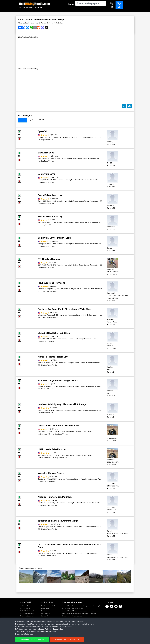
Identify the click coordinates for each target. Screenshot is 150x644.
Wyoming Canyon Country (51, 473)
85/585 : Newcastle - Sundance (54, 333)
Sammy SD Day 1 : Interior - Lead (54, 238)
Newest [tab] (23, 120)
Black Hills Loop (46, 153)
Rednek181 (42, 289)
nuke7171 (41, 410)
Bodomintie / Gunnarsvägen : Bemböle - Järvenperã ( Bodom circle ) (80, 615)
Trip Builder (45, 611)
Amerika (58, 137)
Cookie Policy (58, 641)
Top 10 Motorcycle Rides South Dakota (49, 23)
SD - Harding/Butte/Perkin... (49, 291)
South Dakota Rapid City (50, 216)
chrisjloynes (67, 631)
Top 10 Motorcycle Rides (49, 606)
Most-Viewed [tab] (44, 120)
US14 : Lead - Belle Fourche (52, 449)
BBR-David (42, 265)
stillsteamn (42, 315)
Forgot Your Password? (28, 613)
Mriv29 (40, 159)
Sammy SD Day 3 (47, 174)
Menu (71, 4)
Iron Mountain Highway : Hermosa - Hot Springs (62, 404)
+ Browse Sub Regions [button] (26, 23)
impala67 (66, 606)
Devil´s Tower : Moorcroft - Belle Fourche (58, 426)
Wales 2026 (82, 618)
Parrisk (40, 527)
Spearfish (43, 131)
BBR (84, 623)
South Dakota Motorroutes (87, 137)
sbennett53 (42, 431)
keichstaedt (66, 618)
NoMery (41, 137)
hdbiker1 (41, 363)
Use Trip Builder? (25, 608)
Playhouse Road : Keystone (52, 283)
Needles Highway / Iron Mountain (55, 497)
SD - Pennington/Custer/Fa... (48, 556)
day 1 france (82, 631)
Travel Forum (45, 608)
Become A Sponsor (26, 616)
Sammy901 (42, 180)
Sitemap (39, 641)
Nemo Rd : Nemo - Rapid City (53, 357)
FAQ (21, 618)
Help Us (44, 618)
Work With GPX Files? (27, 611)
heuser (40, 339)
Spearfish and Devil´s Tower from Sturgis (58, 521)
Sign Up (119, 5)
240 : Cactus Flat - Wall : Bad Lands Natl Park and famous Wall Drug (69, 546)
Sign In (112, 5)
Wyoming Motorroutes (84, 339)
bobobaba (66, 623)
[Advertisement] (75, 53)
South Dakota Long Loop (50, 195)
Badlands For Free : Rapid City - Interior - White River (64, 309)
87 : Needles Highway (49, 259)
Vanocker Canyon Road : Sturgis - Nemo (58, 380)
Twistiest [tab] (55, 120)
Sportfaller (42, 479)
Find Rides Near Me (26, 606)
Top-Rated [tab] (32, 120)
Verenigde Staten (69, 137)
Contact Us (45, 616)
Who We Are (45, 613)
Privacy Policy (48, 641)
